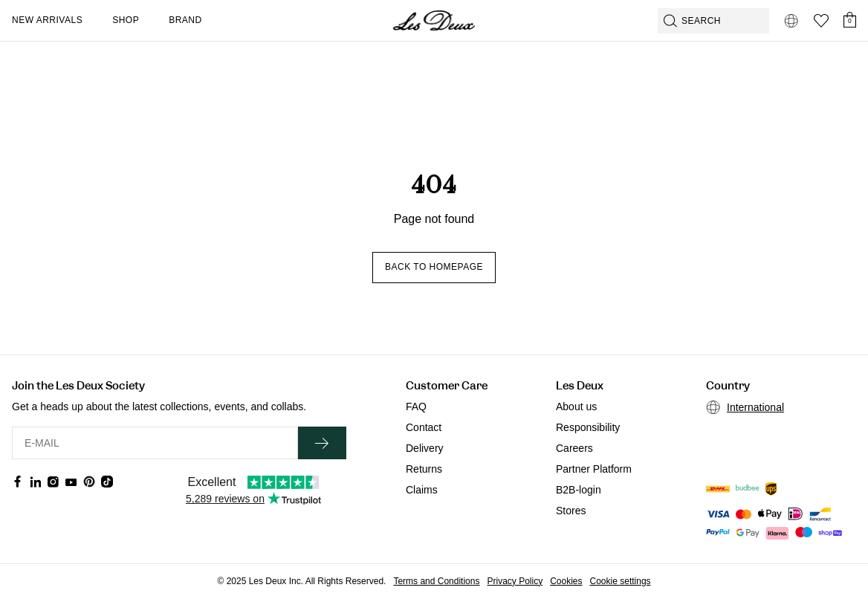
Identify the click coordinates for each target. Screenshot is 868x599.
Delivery (425, 448)
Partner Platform (594, 469)
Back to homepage (434, 267)
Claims (422, 490)
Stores (571, 511)
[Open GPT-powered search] (713, 21)
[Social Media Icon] (18, 482)
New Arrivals (47, 20)
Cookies (566, 581)
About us (576, 407)
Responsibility (588, 427)
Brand (185, 20)
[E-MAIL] (155, 443)
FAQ (416, 407)
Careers (574, 448)
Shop (126, 20)
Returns (424, 469)
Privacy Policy (515, 581)
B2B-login (579, 490)
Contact (424, 427)
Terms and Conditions (436, 581)
